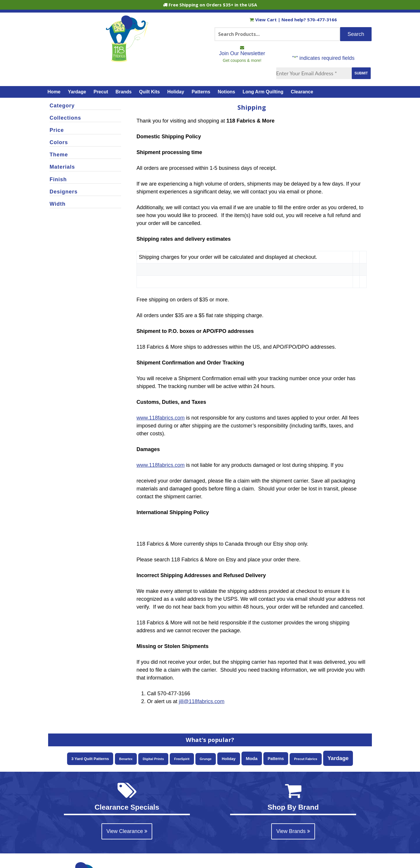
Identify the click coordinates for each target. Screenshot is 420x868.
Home (54, 92)
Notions (227, 92)
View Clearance (127, 831)
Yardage (77, 92)
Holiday (176, 92)
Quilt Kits (149, 92)
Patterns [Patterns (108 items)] (276, 759)
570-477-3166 (322, 20)
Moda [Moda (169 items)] (252, 758)
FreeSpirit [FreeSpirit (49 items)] (182, 759)
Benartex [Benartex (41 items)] (126, 759)
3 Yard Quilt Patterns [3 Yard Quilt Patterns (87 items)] (90, 759)
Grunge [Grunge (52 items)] (206, 759)
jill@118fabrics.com (202, 701)
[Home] (127, 60)
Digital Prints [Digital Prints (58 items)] (153, 759)
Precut (101, 92)
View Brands (293, 831)
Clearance (302, 92)
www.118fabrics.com (161, 418)
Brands (124, 92)
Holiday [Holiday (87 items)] (229, 759)
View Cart (264, 20)
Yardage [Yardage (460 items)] (338, 758)
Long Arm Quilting (263, 92)
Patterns (201, 92)
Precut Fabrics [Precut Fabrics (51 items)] (306, 759)
